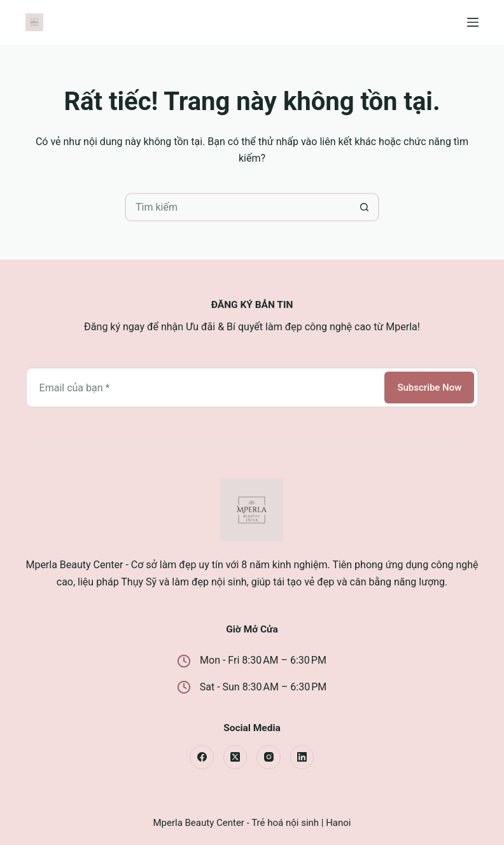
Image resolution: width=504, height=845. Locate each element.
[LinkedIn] (302, 757)
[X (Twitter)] (235, 757)
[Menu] (473, 22)
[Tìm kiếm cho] (238, 207)
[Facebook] (202, 757)
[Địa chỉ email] (204, 388)
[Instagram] (269, 757)
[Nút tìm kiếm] (365, 207)
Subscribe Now (429, 388)
